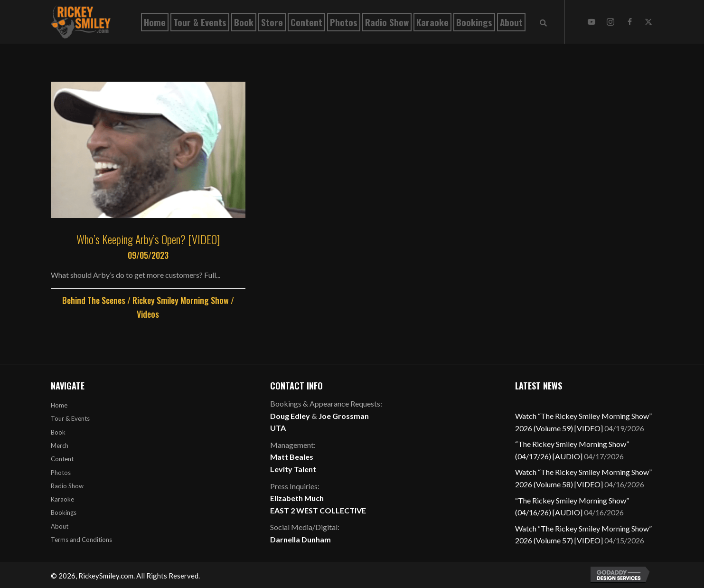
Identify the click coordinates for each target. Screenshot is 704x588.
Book (58, 432)
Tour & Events (70, 418)
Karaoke (62, 499)
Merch (60, 446)
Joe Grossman (344, 416)
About (60, 526)
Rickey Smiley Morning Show (181, 300)
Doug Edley (290, 416)
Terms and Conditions (81, 540)
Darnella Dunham (300, 539)
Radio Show (67, 486)
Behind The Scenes (94, 300)
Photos (61, 473)
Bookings (64, 512)
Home (59, 405)
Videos (148, 314)
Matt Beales (292, 457)
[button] (591, 22)
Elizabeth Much (297, 498)
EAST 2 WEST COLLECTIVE (318, 510)
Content (62, 459)
